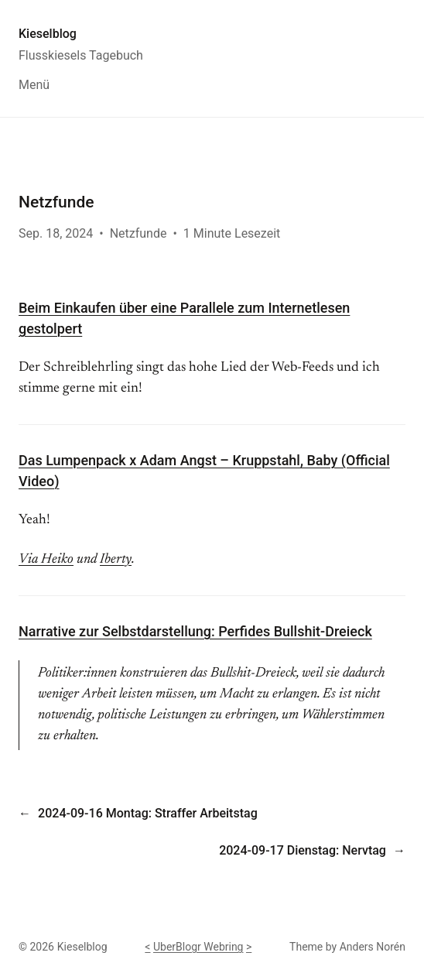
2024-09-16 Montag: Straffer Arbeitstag (148, 813)
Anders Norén (373, 947)
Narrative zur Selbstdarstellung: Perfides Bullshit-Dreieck (195, 631)
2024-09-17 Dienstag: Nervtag (303, 850)
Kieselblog (48, 34)
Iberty (116, 560)
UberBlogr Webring (198, 947)
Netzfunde (138, 233)
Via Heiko (46, 560)
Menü (34, 85)
